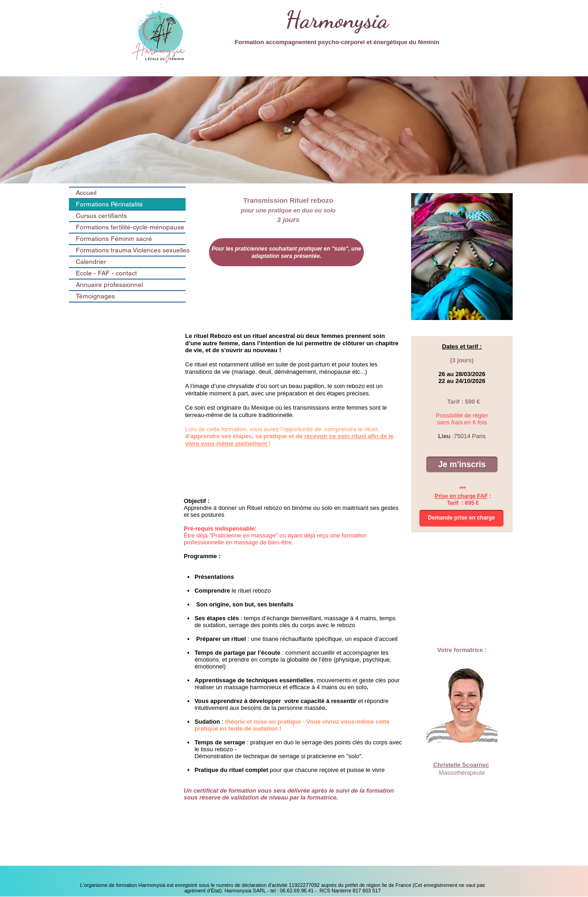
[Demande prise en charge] (461, 518)
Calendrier (91, 262)
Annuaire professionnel (109, 285)
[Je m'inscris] (462, 465)
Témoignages (95, 296)
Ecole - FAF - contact (106, 273)
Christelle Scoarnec (461, 765)
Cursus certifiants (101, 216)
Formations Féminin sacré (114, 239)
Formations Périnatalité (109, 204)
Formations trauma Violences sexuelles (131, 250)
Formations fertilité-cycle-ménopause (130, 227)
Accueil (86, 193)
